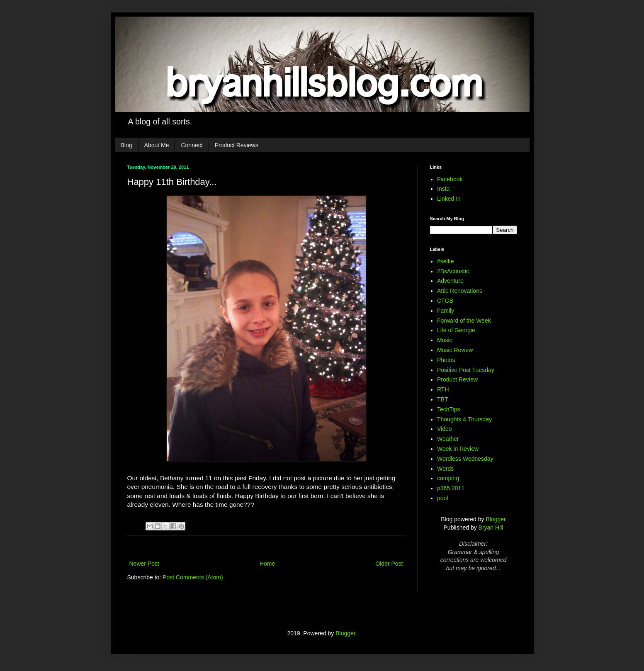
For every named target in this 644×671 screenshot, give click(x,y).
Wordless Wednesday (465, 459)
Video (445, 429)
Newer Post (144, 564)
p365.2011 (451, 488)
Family (446, 311)
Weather (448, 439)
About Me (157, 145)
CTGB (445, 301)
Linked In (449, 199)
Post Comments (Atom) (193, 577)
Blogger (496, 519)
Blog (126, 145)
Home (267, 564)
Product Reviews (237, 145)
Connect (192, 145)
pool (442, 498)
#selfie (445, 261)
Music (445, 340)
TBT (442, 399)
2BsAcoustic (453, 271)
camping (448, 478)
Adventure (450, 281)
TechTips (449, 409)
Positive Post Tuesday (466, 370)
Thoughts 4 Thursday (464, 419)
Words (445, 469)
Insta (443, 189)
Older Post (389, 564)
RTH (443, 389)
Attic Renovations (460, 291)
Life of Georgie (456, 330)
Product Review (457, 379)
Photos (446, 360)
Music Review (455, 350)
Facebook (450, 179)
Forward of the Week (464, 321)
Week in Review (458, 449)
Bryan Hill (491, 528)
